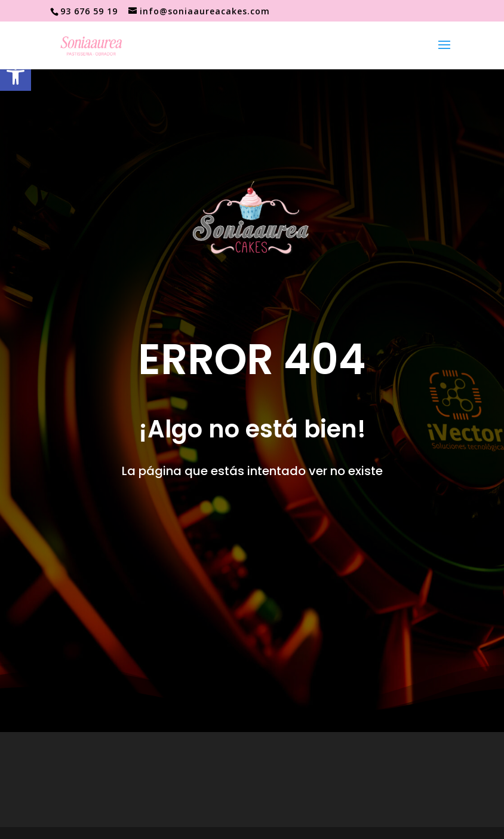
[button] (16, 75)
